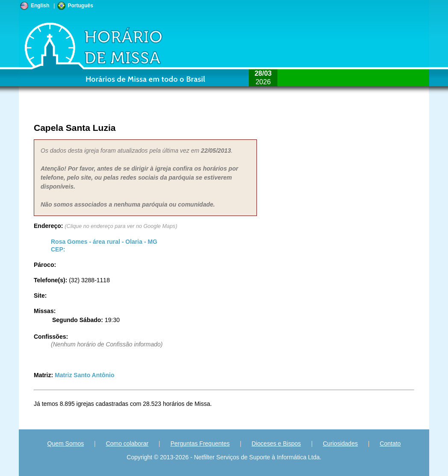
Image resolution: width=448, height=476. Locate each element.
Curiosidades (340, 443)
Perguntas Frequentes (200, 443)
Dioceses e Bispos (276, 443)
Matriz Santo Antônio (84, 375)
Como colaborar (127, 443)
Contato (390, 443)
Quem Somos (66, 443)
